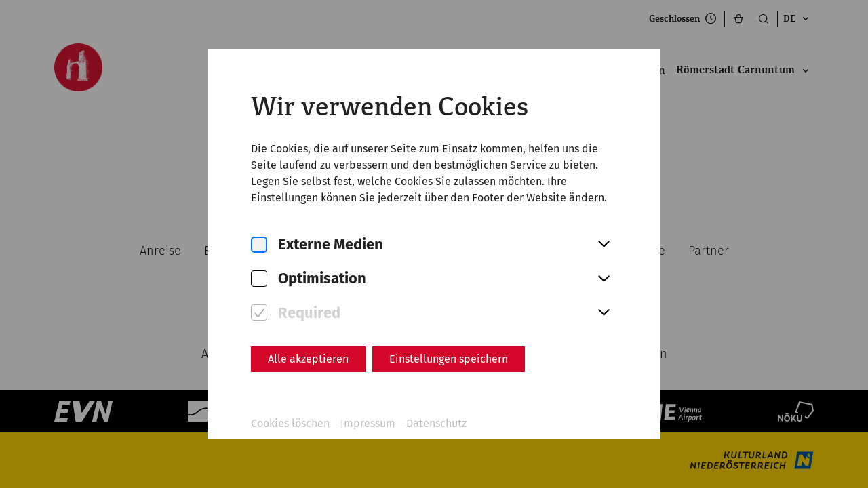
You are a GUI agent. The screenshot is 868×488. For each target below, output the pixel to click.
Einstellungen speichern (449, 359)
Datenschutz (436, 423)
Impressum (368, 423)
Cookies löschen (290, 423)
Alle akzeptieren (308, 359)
